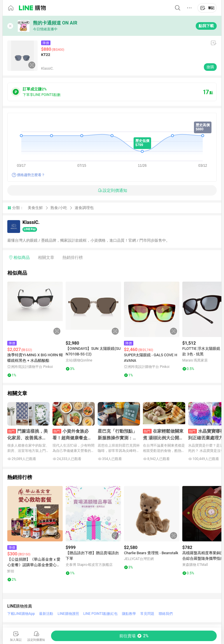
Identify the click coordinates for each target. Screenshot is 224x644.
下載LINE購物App (21, 614)
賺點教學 (129, 614)
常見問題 (147, 614)
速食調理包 (84, 208)
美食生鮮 (35, 208)
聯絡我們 (166, 614)
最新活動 (46, 614)
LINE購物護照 (68, 614)
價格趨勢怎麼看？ (31, 175)
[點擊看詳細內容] (35, 309)
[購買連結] (134, 636)
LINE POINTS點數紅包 (101, 614)
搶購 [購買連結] (210, 67)
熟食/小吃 (59, 208)
